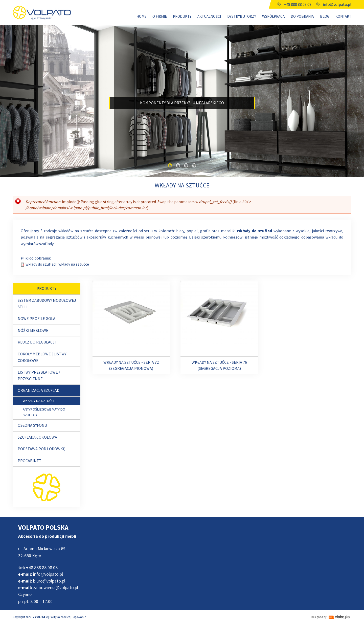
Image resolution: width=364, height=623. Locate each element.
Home (141, 16)
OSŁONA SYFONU (32, 425)
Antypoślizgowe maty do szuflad (44, 412)
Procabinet (30, 461)
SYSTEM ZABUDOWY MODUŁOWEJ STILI (47, 304)
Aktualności (209, 16)
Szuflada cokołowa (37, 437)
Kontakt (343, 16)
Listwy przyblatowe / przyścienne (39, 375)
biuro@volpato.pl (42, 581)
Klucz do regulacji (37, 342)
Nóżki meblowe (33, 330)
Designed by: (319, 617)
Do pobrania (302, 16)
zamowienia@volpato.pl (48, 588)
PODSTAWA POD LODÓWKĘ (41, 449)
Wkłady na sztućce (39, 401)
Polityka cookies (60, 617)
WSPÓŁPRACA (273, 16)
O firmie (160, 16)
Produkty (182, 16)
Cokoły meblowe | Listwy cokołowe (42, 357)
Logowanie (79, 617)
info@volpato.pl (337, 4)
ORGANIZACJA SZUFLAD (39, 390)
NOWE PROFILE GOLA (37, 318)
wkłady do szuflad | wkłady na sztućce (57, 264)
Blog (325, 16)
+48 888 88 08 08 (298, 4)
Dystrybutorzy (242, 16)
